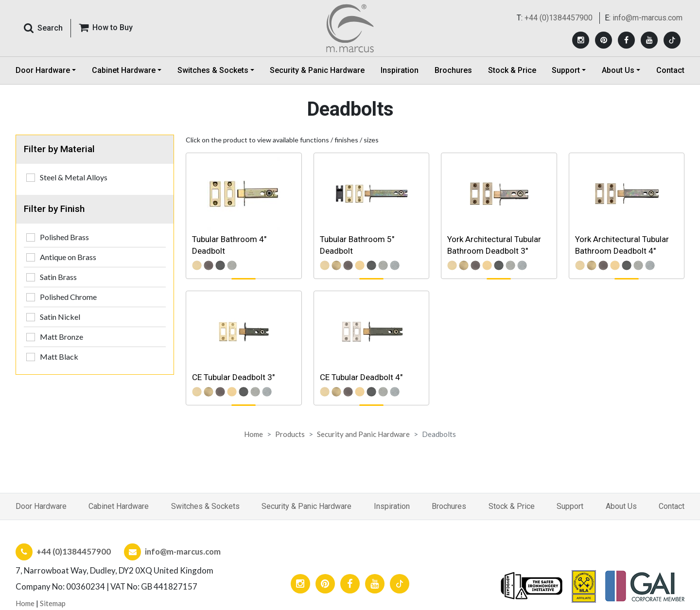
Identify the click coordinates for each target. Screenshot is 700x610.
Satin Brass (58, 277)
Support (570, 506)
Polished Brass (64, 237)
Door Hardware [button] (43, 70)
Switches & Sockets (205, 506)
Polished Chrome (68, 297)
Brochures (453, 70)
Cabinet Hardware (119, 506)
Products (290, 434)
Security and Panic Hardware (363, 434)
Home (254, 434)
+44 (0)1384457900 (559, 18)
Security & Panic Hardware (317, 70)
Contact (670, 70)
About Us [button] (618, 70)
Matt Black (59, 357)
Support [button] (566, 70)
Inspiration (400, 70)
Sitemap (53, 603)
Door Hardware (41, 506)
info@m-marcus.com (647, 18)
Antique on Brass (68, 257)
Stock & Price (512, 70)
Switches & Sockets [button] (213, 70)
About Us (621, 506)
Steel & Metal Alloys (74, 177)
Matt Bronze (61, 337)
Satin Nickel (60, 317)
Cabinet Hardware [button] (124, 70)
